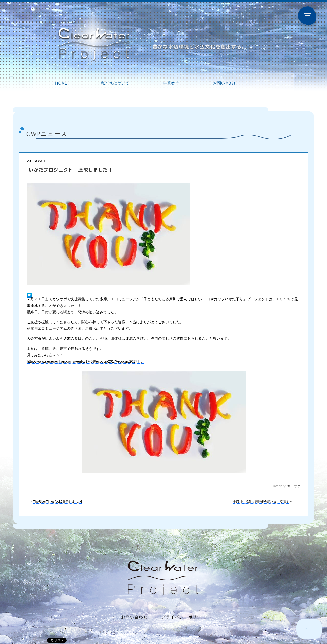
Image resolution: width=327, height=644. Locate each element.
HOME (61, 83)
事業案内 (171, 83)
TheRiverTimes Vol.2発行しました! (58, 502)
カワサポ (294, 486)
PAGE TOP (309, 629)
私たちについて (115, 83)
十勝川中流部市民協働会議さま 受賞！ (261, 502)
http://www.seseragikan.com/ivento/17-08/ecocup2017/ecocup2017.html (86, 361)
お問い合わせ (225, 83)
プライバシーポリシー (184, 617)
